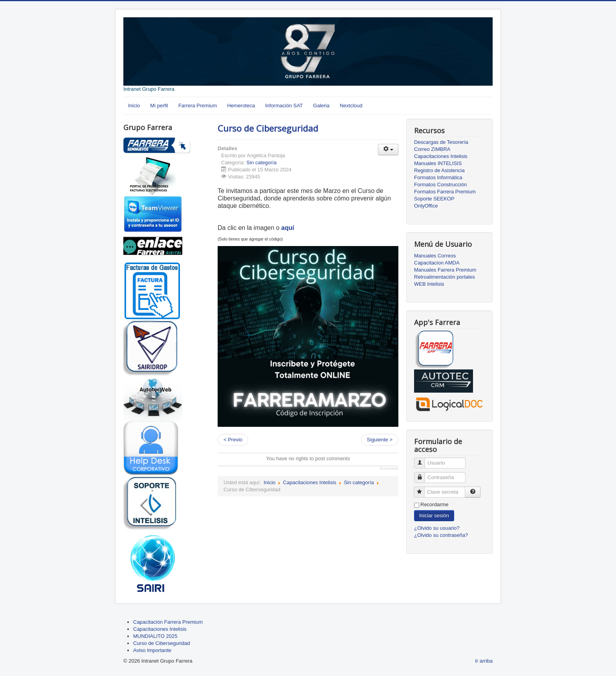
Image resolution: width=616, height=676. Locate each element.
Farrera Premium (198, 106)
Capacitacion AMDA (437, 263)
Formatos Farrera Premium (445, 192)
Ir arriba (484, 661)
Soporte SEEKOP (434, 199)
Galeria (321, 106)
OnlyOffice (426, 206)
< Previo (233, 440)
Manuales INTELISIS (438, 163)
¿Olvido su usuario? (437, 528)
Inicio (134, 106)
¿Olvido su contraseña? (441, 535)
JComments (389, 468)
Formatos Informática (438, 177)
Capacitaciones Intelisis (310, 482)
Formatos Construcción (440, 185)
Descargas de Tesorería (441, 142)
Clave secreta (422, 489)
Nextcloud (351, 106)
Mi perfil (159, 106)
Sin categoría (261, 163)
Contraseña (423, 474)
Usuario (423, 460)
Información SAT (284, 106)
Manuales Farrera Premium (445, 270)
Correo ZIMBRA (432, 149)
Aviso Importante (152, 650)
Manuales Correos (435, 256)
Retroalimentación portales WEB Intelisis (445, 280)
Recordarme (434, 504)
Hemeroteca (241, 106)
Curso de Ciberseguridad (268, 128)
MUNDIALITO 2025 (155, 636)
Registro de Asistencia (439, 170)
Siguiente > (380, 440)
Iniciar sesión (434, 515)
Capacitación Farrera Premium (168, 622)
